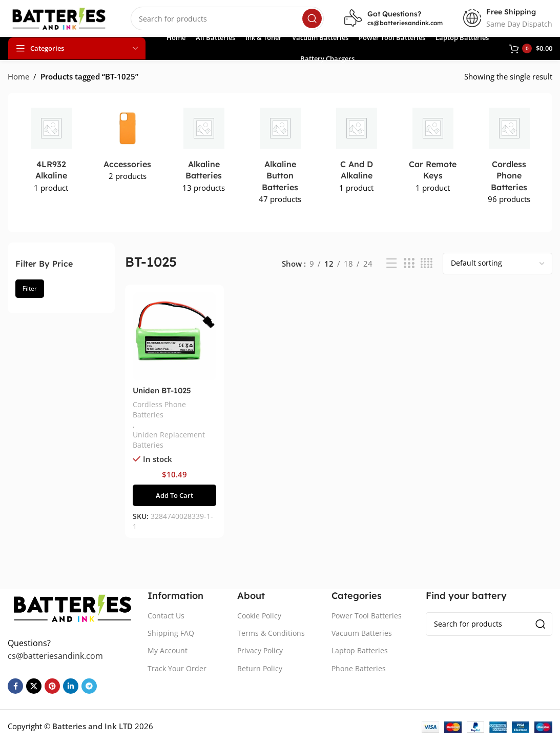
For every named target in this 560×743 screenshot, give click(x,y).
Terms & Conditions (271, 633)
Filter (30, 288)
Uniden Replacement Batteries (169, 440)
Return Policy (260, 668)
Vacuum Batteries (362, 633)
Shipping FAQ (171, 633)
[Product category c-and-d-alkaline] (356, 151)
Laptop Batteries (360, 650)
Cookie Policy (259, 616)
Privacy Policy (260, 650)
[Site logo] (59, 17)
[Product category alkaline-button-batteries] (280, 157)
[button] (175, 495)
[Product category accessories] (127, 145)
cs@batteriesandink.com (405, 23)
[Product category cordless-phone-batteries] (509, 157)
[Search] (227, 18)
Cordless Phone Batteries (159, 409)
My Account (168, 650)
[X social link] (34, 686)
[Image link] (72, 607)
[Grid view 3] (409, 263)
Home (18, 76)
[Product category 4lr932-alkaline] (51, 151)
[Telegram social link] (89, 686)
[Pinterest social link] (52, 686)
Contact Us (166, 616)
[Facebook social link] (15, 686)
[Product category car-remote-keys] (433, 151)
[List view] (391, 263)
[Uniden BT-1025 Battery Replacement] (175, 337)
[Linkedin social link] (71, 686)
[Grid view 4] (427, 263)
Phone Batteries (359, 668)
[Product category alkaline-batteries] (204, 151)
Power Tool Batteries (367, 616)
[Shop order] (497, 264)
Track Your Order (177, 668)
